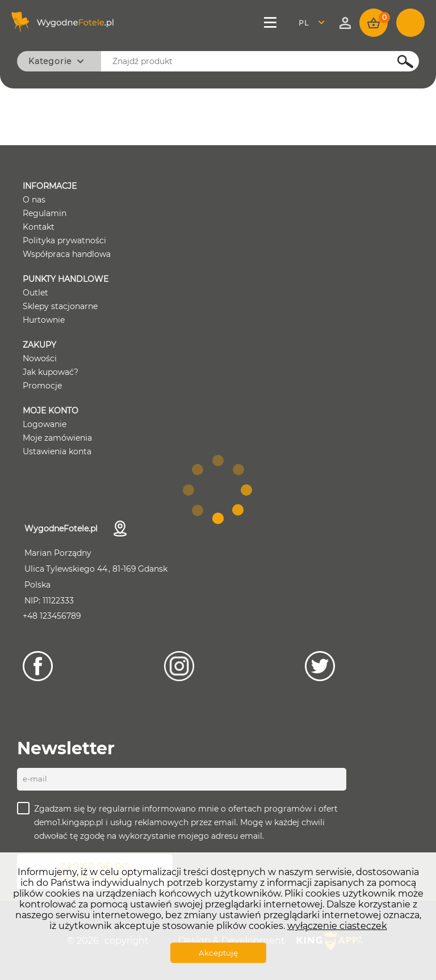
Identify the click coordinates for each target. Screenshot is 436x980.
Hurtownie (44, 320)
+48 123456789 (52, 616)
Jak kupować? (51, 372)
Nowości (40, 358)
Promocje (42, 386)
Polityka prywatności (64, 240)
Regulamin (45, 213)
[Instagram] (179, 666)
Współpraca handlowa (67, 254)
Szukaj (399, 62)
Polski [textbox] (311, 23)
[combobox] (315, 23)
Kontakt (39, 227)
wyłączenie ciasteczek (337, 926)
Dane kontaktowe (120, 529)
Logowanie (45, 424)
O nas (34, 200)
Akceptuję (218, 953)
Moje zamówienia (57, 438)
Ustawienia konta (57, 451)
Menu (271, 23)
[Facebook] (38, 666)
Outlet (35, 293)
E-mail (35, 779)
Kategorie (50, 61)
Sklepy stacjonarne (60, 306)
